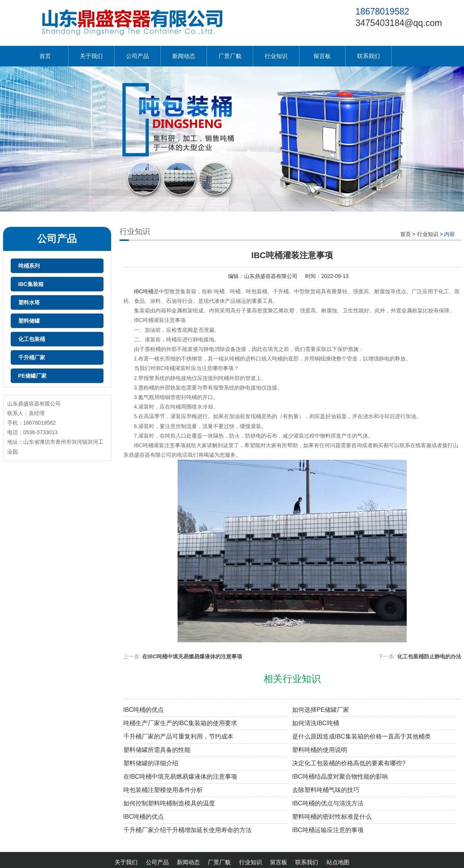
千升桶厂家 (32, 357)
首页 (45, 56)
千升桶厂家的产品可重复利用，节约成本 (178, 736)
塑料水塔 (29, 302)
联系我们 (369, 56)
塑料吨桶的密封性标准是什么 (332, 817)
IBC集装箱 (31, 284)
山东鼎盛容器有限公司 (271, 276)
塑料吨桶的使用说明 (320, 750)
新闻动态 (184, 56)
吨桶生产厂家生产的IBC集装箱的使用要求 (180, 723)
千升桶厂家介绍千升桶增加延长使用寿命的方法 (188, 830)
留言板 (322, 56)
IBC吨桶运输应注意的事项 (328, 830)
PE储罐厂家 (33, 376)
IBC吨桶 (144, 291)
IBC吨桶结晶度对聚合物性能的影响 (340, 777)
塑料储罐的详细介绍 (151, 763)
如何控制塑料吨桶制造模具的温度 (169, 803)
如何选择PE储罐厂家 (321, 710)
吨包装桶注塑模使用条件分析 (163, 790)
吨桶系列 (29, 266)
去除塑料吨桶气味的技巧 (326, 790)
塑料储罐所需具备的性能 (157, 750)
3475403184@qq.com (399, 23)
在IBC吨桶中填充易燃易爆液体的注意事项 (192, 656)
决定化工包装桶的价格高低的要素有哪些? (349, 763)
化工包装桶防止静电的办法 (429, 656)
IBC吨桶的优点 (144, 710)
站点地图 (338, 862)
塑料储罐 (29, 321)
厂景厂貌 (230, 56)
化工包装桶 (32, 339)
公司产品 (137, 56)
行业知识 (276, 56)
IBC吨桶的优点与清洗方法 (328, 803)
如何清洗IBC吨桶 (316, 723)
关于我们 (91, 56)
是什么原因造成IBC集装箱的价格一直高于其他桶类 (361, 736)
